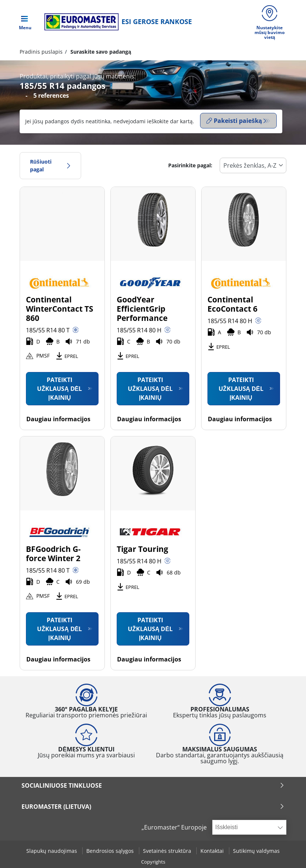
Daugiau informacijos (58, 419)
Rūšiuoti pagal (50, 165)
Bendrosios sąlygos (111, 851)
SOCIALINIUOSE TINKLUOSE (153, 785)
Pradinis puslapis (41, 53)
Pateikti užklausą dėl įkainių (59, 388)
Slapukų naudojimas (52, 851)
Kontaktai (213, 851)
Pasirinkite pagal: (190, 165)
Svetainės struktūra (168, 851)
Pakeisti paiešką (234, 122)
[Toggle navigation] (25, 22)
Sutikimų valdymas (256, 851)
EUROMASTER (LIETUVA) (153, 806)
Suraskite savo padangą (100, 53)
